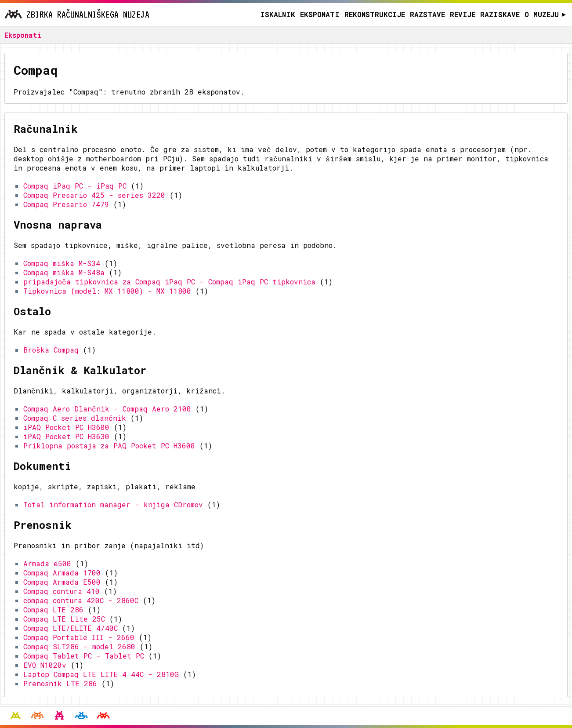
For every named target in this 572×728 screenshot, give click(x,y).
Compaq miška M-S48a (64, 272)
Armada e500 (47, 563)
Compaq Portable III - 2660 (79, 637)
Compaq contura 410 (62, 591)
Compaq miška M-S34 (62, 263)
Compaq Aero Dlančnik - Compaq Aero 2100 (107, 409)
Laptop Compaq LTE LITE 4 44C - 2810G (101, 674)
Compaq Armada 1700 (62, 573)
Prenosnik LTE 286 (60, 683)
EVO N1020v (45, 665)
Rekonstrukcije (375, 14)
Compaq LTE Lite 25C (64, 619)
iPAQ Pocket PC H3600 (66, 427)
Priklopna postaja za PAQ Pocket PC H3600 (109, 446)
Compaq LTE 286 (53, 610)
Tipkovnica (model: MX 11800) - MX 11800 (107, 291)
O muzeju (545, 14)
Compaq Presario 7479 (66, 204)
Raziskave (500, 14)
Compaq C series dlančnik (75, 418)
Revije (463, 14)
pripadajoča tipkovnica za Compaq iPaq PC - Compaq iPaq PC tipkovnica (169, 282)
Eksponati (320, 14)
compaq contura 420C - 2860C (81, 600)
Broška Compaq (51, 350)
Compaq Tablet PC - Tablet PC (84, 656)
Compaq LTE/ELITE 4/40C (71, 628)
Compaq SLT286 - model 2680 (79, 646)
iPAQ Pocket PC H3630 (66, 436)
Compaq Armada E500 (62, 582)
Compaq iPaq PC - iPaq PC (75, 186)
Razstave (427, 14)
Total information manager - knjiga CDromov (113, 504)
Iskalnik (278, 14)
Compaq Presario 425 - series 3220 (94, 195)
